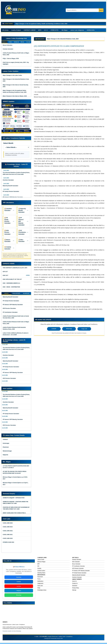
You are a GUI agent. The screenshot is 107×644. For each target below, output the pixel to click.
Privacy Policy (76, 589)
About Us (74, 582)
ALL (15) (28, 42)
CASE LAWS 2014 (8, 528)
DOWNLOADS (91, 30)
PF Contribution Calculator (10, 313)
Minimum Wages (41, 563)
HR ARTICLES (26, 294)
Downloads (40, 578)
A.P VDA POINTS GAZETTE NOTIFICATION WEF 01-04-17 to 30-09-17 (16, 468)
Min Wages (65, 30)
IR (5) (10, 42)
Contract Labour (41, 571)
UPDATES (6, 294)
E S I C (46, 30)
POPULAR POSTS (16, 294)
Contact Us (75, 584)
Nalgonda (5, 456)
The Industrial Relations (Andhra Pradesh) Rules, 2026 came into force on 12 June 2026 (16, 174)
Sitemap (74, 591)
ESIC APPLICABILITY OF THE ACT (12, 280)
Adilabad (5, 440)
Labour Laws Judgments (77, 30)
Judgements (40, 584)
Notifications (40, 582)
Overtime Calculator (8, 180)
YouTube (19, 587)
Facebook (19, 578)
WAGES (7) (5, 42)
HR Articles (5, 30)
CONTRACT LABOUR (30, 30)
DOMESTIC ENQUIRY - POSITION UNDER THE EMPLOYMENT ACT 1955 (16, 503)
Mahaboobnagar (7, 452)
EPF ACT (5, 272)
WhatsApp (69, 329)
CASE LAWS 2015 (8, 524)
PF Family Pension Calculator (11, 192)
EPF (38, 565)
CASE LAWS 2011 (8, 535)
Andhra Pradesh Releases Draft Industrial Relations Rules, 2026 (14, 329)
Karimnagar (6, 444)
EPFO (40, 30)
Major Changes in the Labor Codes (57, 39)
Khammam (6, 448)
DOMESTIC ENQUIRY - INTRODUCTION (14, 499)
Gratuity (39, 569)
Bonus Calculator (8, 46)
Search (99, 10)
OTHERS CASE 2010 (8, 543)
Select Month (8, 144)
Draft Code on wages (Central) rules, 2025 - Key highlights (16, 64)
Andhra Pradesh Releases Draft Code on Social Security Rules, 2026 (16, 318)
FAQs (39, 589)
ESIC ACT (5, 276)
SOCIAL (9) (16, 42)
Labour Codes (41, 560)
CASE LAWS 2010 (8, 539)
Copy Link (84, 329)
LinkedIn (54, 329)
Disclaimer (75, 587)
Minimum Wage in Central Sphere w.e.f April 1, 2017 (15, 484)
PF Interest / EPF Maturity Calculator (13, 198)
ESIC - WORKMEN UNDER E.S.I (11, 284)
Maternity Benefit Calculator (10, 186)
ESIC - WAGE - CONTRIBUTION (11, 287)
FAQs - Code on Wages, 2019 (11, 59)
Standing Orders (41, 574)
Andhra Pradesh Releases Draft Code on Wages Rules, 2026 (16, 54)
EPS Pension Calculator (9, 309)
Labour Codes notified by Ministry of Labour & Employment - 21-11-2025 (16, 335)
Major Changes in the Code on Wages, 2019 (29, 24)
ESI (38, 567)
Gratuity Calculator (8, 49)
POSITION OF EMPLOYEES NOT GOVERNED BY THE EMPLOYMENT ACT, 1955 (16, 509)
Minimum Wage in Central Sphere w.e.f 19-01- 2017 (15, 479)
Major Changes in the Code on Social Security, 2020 (16, 86)
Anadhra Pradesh (16, 30)
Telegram (19, 591)
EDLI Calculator (76, 563)
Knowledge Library (42, 591)
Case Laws (40, 587)
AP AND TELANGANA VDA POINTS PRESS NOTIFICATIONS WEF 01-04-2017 (15, 473)
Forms (39, 580)
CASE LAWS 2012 (8, 532)
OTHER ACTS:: (55, 30)
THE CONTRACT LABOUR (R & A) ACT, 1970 (15, 268)
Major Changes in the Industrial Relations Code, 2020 (16, 80)
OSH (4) (22, 42)
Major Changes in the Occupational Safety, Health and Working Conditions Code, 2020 (15, 92)
